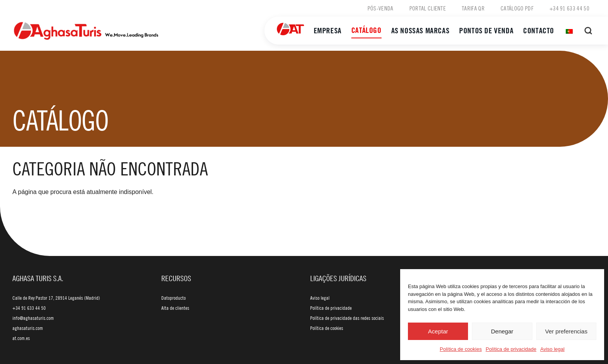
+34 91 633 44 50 (569, 8)
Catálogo (366, 30)
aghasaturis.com (28, 328)
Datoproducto (174, 298)
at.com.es (21, 338)
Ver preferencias (566, 331)
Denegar (502, 331)
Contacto (539, 30)
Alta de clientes (175, 308)
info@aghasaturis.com (33, 318)
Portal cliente (428, 8)
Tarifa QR (473, 8)
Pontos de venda (486, 30)
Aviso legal (552, 349)
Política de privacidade (511, 349)
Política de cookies (461, 349)
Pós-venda (381, 8)
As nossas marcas (421, 30)
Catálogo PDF (517, 8)
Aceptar (438, 331)
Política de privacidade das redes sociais (347, 318)
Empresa (328, 30)
